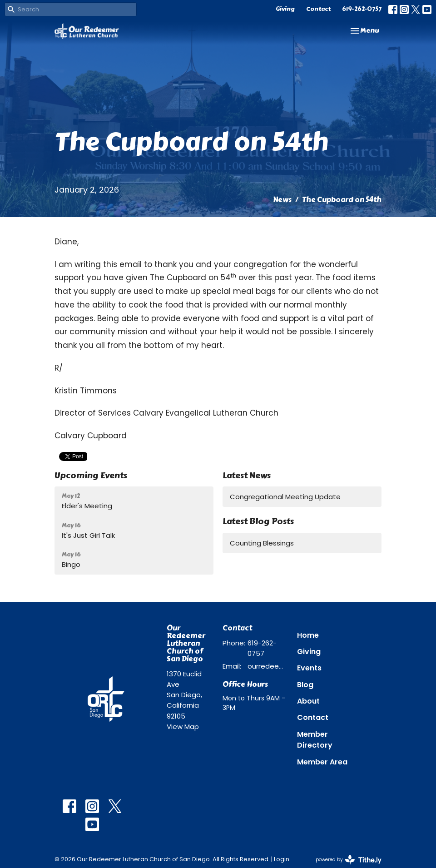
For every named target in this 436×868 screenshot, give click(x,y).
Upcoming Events (91, 475)
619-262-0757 (362, 9)
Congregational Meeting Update (285, 497)
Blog (305, 685)
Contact (318, 9)
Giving (285, 9)
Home (308, 635)
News (282, 200)
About (308, 701)
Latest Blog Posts (258, 521)
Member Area (322, 762)
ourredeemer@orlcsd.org (268, 666)
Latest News (247, 475)
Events (309, 668)
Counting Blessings (262, 543)
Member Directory (315, 740)
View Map (183, 727)
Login (282, 859)
